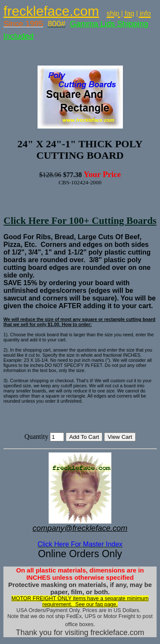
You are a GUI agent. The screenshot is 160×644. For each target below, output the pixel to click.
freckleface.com (51, 11)
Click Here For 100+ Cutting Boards (80, 220)
